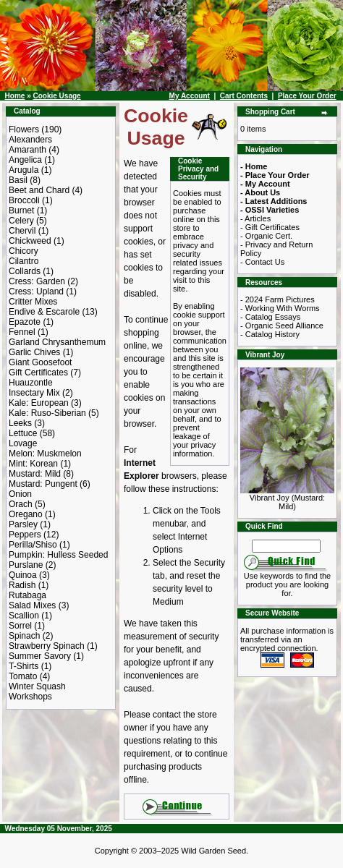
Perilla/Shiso (33, 545)
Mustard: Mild (35, 474)
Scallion (24, 616)
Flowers (24, 129)
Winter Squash (37, 686)
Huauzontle (31, 383)
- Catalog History (270, 334)
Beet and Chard (39, 190)
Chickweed (30, 241)
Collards (25, 271)
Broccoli (24, 200)
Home (15, 96)
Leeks (20, 423)
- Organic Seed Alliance (282, 325)
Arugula (24, 170)
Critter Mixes (33, 302)
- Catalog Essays (270, 317)
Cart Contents (244, 96)
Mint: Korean (33, 464)
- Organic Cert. (266, 236)
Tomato (23, 676)
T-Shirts (24, 666)
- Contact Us (262, 262)
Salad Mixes (32, 605)
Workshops (30, 697)
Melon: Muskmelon (45, 454)
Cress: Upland (36, 292)
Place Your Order (307, 96)
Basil (18, 180)
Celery (21, 221)
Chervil (22, 231)
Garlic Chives (34, 352)
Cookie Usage (56, 96)
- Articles (255, 218)
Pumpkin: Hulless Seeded (58, 555)
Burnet (21, 210)
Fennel (22, 332)
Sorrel (20, 626)
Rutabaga (27, 595)
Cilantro (24, 261)
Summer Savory (40, 656)
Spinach (24, 636)
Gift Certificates (38, 373)
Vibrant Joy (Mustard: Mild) (287, 498)
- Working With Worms (280, 308)
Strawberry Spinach (47, 646)
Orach (21, 504)
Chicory (24, 251)
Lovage (23, 443)
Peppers (25, 535)
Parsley (23, 524)
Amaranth (27, 150)
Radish (22, 585)
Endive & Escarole (44, 312)
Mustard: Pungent (43, 484)
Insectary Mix (34, 393)
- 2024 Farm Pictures (278, 299)
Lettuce (23, 433)
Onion (20, 494)
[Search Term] (286, 546)
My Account (190, 96)
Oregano (26, 514)
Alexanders (30, 140)
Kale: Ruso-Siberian (47, 413)
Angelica (25, 160)
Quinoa (23, 575)
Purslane (26, 565)
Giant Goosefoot (40, 362)
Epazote (25, 322)
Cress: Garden (37, 281)
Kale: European (39, 403)
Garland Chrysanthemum (57, 342)
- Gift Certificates (270, 227)
